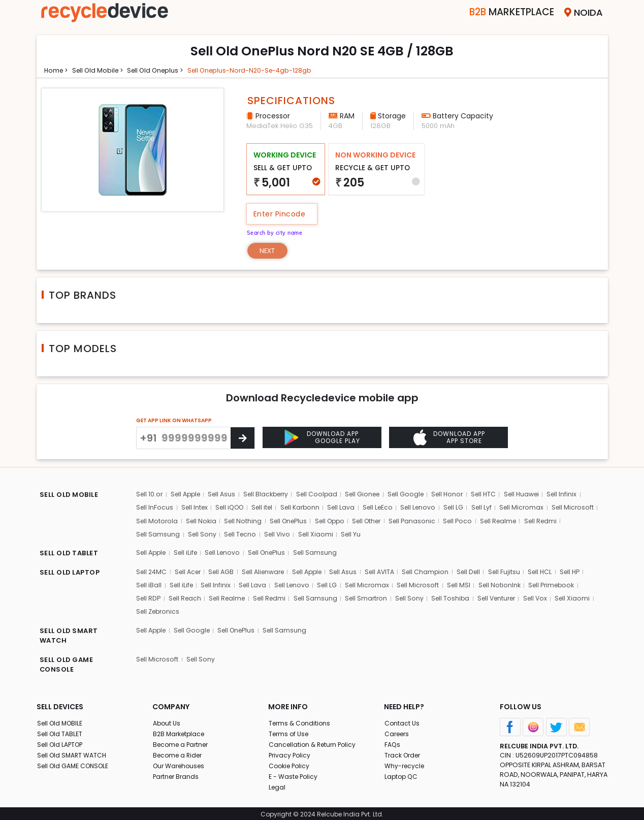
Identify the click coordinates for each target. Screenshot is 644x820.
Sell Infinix (578, 495)
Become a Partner (183, 742)
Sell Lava (348, 508)
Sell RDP (149, 596)
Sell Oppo (386, 521)
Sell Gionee (372, 495)
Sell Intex (196, 508)
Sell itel (267, 508)
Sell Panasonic (473, 521)
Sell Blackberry (272, 495)
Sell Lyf (492, 508)
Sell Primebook (559, 584)
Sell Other (425, 521)
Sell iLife (189, 552)
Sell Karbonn (306, 508)
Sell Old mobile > (102, 70)
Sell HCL (556, 570)
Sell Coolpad (325, 495)
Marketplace (498, 12)
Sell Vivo (321, 534)
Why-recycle (405, 763)
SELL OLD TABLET (71, 553)
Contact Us (402, 720)
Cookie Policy (291, 763)
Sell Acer (190, 570)
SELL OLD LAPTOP (72, 572)
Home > (57, 70)
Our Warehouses (181, 763)
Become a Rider (179, 752)
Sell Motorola (208, 521)
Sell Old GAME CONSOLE (75, 763)
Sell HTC (497, 495)
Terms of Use (290, 731)
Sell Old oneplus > (165, 70)
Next (269, 250)
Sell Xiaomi (360, 534)
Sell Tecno (283, 534)
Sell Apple (188, 495)
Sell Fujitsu (519, 570)
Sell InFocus (155, 508)
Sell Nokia (253, 521)
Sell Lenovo (428, 508)
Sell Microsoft (158, 521)
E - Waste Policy (294, 774)
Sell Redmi (153, 534)
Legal (277, 784)
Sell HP (586, 570)
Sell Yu (395, 534)
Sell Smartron (373, 596)
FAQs (392, 742)
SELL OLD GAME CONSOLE (68, 663)
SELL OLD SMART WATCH (70, 634)
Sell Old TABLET (61, 731)
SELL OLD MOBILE (71, 496)
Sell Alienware (269, 570)
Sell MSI (464, 584)
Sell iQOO (233, 508)
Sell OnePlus (342, 521)
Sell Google (417, 495)
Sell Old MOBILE (61, 720)
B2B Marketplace (180, 731)
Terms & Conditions (300, 720)
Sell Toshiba (458, 596)
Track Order (404, 752)
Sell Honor (460, 495)
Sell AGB (225, 570)
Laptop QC (401, 774)
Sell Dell (483, 570)
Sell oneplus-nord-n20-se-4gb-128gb (267, 70)
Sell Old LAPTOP (62, 742)
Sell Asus (226, 495)
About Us (167, 720)
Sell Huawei (536, 495)
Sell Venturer (506, 596)
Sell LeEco (386, 508)
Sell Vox (547, 596)
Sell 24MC (152, 570)
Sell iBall (149, 584)
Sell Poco (519, 521)
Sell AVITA (392, 570)
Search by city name (278, 231)
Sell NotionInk (505, 584)
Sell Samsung (200, 534)
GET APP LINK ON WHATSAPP (174, 421)
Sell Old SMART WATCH (74, 752)
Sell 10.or (150, 495)
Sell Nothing (296, 521)
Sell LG (464, 508)
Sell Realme (561, 521)
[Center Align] (243, 439)
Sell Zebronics (159, 609)
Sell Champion (439, 570)
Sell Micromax (533, 508)
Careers (398, 731)
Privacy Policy (291, 752)
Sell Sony (244, 534)
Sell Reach (186, 596)
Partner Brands (177, 774)
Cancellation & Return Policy (314, 742)
